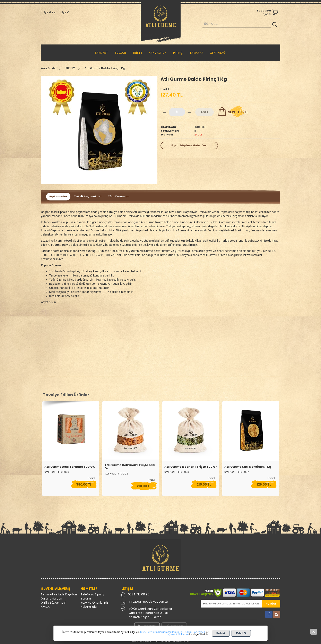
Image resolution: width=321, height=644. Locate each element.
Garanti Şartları (51, 598)
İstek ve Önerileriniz (94, 603)
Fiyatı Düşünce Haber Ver (189, 145)
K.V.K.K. (45, 607)
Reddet (221, 633)
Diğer (199, 135)
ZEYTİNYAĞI (218, 53)
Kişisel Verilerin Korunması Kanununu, (162, 632)
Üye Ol (66, 12)
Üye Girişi (49, 12)
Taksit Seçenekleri (88, 196)
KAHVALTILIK (158, 53)
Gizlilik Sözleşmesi (53, 603)
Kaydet (271, 604)
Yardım (86, 598)
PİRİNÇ (178, 53)
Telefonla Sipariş (92, 594)
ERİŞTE (137, 53)
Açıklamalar (58, 196)
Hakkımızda (89, 607)
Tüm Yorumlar (118, 196)
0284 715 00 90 (139, 594)
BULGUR (120, 53)
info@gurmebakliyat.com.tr (148, 602)
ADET (205, 112)
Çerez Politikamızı (178, 634)
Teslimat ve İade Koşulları (59, 594)
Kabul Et (241, 633)
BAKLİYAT (101, 53)
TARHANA (197, 53)
